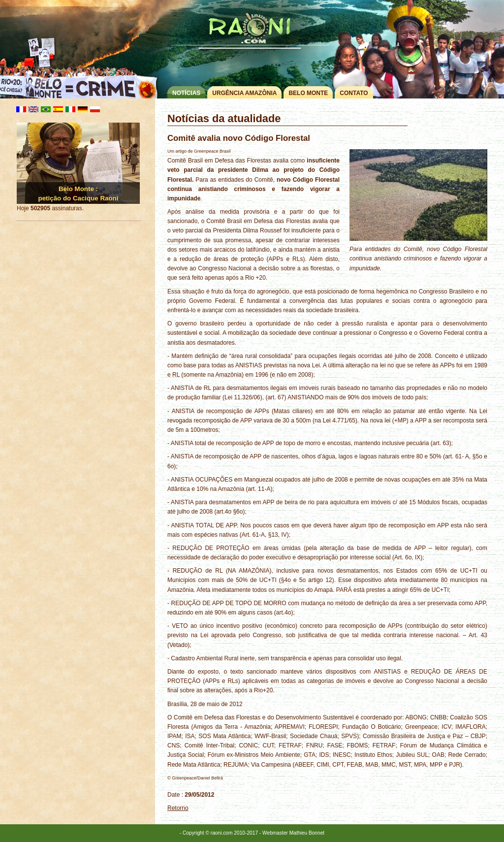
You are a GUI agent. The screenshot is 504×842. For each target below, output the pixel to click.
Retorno (178, 808)
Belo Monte (308, 93)
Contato (354, 93)
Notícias (186, 93)
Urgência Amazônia (244, 93)
